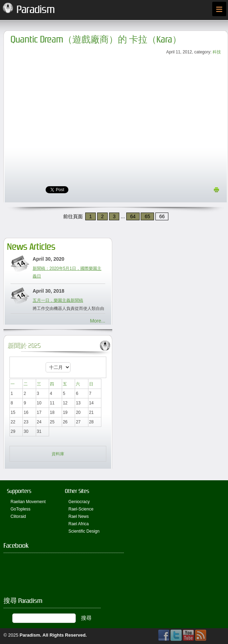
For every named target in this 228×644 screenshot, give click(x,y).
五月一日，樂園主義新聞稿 (58, 300)
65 (147, 216)
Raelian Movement (28, 502)
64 (133, 216)
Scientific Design (84, 531)
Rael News (79, 516)
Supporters (19, 491)
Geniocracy (79, 502)
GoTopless (21, 509)
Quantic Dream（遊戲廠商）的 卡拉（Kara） (96, 40)
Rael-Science (81, 509)
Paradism (30, 635)
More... (98, 321)
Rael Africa (79, 524)
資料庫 (58, 454)
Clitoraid (18, 516)
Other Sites (77, 491)
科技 (217, 52)
